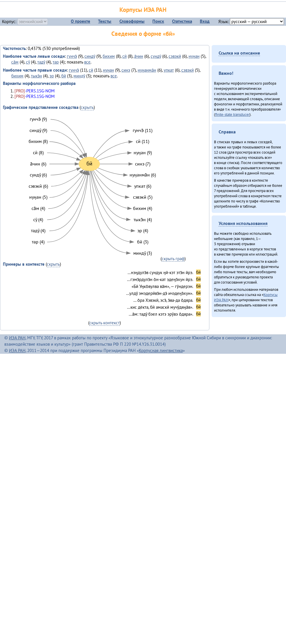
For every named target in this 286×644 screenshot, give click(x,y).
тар (56, 62)
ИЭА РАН (17, 338)
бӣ (64, 76)
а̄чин (139, 56)
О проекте (81, 21)
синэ (126, 70)
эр (52, 76)
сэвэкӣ (175, 56)
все (87, 62)
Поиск (158, 21)
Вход (205, 21)
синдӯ (90, 56)
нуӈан (194, 56)
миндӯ (79, 76)
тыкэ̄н (36, 76)
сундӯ (156, 56)
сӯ (28, 62)
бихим (109, 56)
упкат (169, 70)
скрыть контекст (105, 323)
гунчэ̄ (72, 56)
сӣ (124, 56)
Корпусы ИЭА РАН (143, 10)
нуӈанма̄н (147, 70)
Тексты (105, 21)
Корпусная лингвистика (161, 350)
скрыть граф (173, 259)
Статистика (182, 21)
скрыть (87, 107)
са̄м (15, 62)
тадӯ (41, 62)
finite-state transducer (232, 114)
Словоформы (132, 21)
